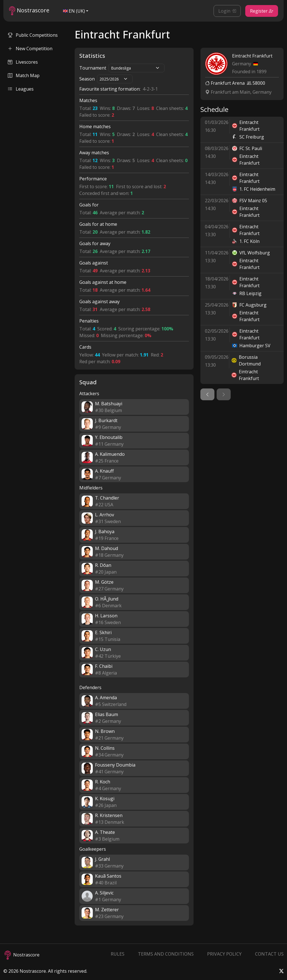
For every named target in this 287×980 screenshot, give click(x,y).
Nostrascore (29, 11)
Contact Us (269, 954)
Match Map (24, 75)
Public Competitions (33, 35)
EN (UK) (74, 11)
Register (262, 11)
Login (227, 11)
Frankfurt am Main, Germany (238, 92)
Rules (118, 954)
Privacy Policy (224, 954)
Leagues (21, 89)
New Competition (30, 49)
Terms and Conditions (166, 954)
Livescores (23, 62)
